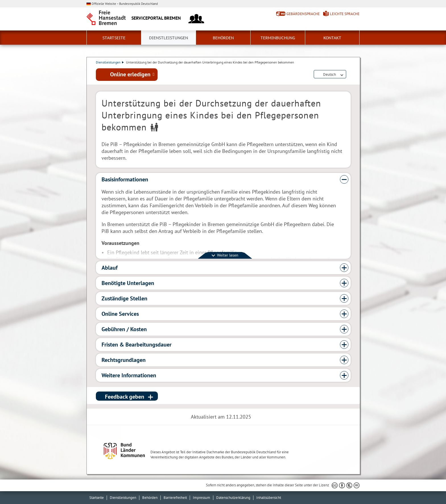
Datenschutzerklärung (233, 498)
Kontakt (332, 38)
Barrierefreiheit (175, 498)
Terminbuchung (278, 38)
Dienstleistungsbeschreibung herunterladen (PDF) (350, 75)
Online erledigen (130, 74)
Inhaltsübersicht (269, 498)
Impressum (202, 498)
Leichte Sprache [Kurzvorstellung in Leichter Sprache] (345, 14)
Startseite (114, 38)
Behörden (223, 38)
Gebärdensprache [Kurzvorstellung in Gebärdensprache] (303, 14)
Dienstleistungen (169, 38)
